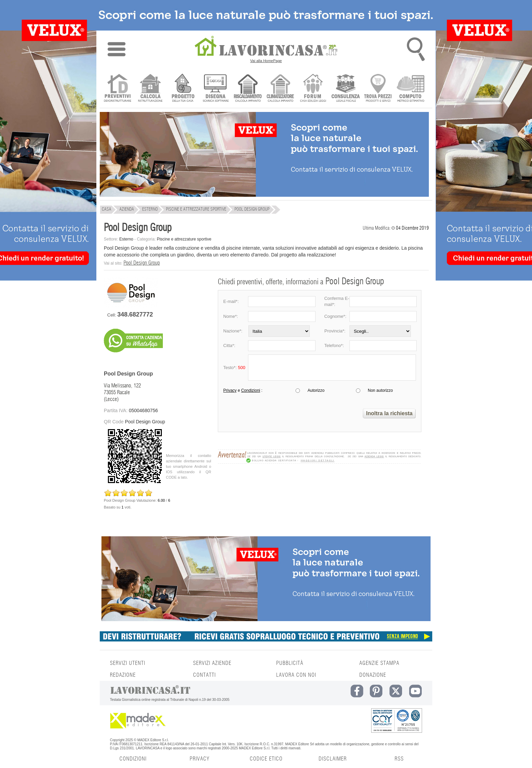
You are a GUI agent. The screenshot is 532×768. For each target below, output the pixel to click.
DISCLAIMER (333, 759)
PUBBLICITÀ (290, 663)
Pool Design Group (142, 263)
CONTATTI (204, 675)
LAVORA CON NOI (296, 675)
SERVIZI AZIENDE (212, 663)
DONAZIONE (373, 675)
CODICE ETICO (266, 759)
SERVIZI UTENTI (128, 663)
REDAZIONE (123, 675)
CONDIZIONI (133, 759)
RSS (399, 759)
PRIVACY (199, 759)
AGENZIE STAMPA (379, 663)
